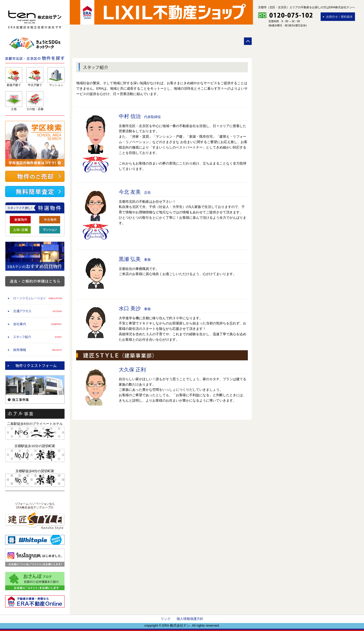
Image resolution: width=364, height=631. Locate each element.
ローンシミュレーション (35, 298)
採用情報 (35, 350)
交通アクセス (35, 311)
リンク (166, 619)
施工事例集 (35, 389)
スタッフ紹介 (35, 337)
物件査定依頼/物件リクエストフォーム (35, 366)
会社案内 (35, 324)
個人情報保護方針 (190, 619)
